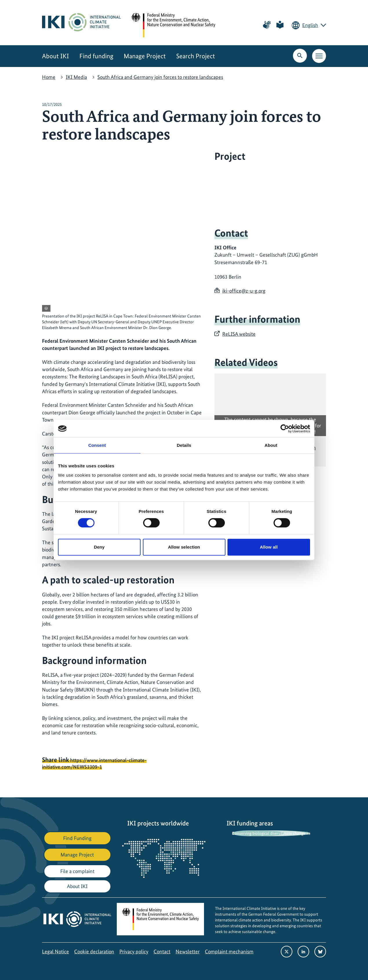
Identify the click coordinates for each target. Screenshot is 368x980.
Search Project (196, 56)
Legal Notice (55, 951)
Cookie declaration (94, 951)
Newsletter (188, 951)
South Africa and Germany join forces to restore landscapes (160, 77)
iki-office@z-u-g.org (244, 291)
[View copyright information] (46, 308)
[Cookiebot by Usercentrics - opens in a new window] (285, 429)
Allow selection (184, 547)
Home (49, 77)
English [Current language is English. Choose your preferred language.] (310, 25)
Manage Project (145, 56)
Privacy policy (134, 951)
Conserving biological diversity (258, 833)
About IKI (55, 56)
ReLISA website (239, 334)
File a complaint (77, 871)
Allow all (269, 547)
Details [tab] (184, 445)
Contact (162, 951)
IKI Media (76, 77)
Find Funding (77, 838)
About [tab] (271, 445)
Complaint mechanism (229, 951)
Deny (99, 547)
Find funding (96, 56)
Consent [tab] (97, 445)
